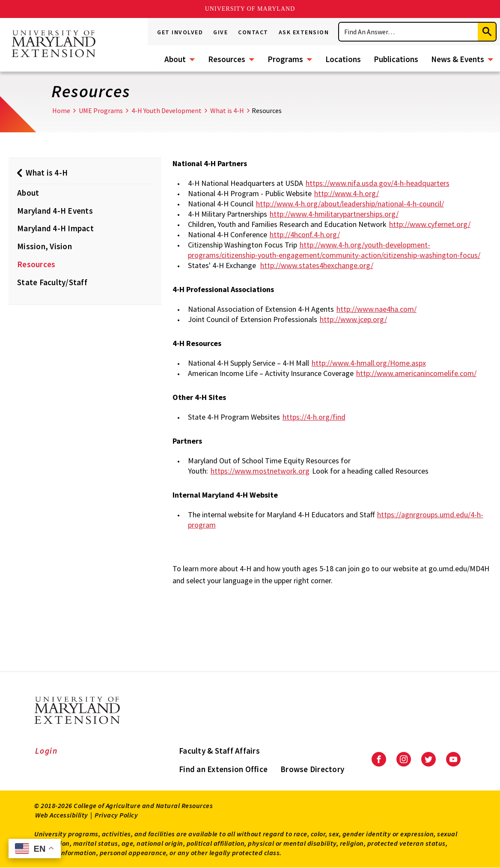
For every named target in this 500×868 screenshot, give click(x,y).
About (175, 59)
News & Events (458, 59)
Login (46, 751)
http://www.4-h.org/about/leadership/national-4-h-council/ (350, 204)
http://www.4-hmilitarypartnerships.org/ (334, 214)
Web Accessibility (62, 815)
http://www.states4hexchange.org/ (317, 265)
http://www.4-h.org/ (347, 193)
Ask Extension (304, 32)
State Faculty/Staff (52, 282)
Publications (396, 59)
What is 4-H (227, 110)
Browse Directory (312, 769)
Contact (253, 32)
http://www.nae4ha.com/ (376, 309)
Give (220, 32)
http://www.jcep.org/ (353, 319)
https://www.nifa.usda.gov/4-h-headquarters (378, 183)
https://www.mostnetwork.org (260, 471)
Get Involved (180, 32)
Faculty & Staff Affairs (219, 751)
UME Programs (101, 110)
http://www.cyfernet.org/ (430, 224)
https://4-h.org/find (314, 417)
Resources (227, 59)
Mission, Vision (45, 246)
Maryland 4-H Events (55, 211)
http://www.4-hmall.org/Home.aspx (369, 363)
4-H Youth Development (167, 110)
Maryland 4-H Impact (55, 228)
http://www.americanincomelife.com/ (416, 373)
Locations (343, 59)
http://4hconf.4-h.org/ (305, 234)
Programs (285, 59)
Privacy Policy (116, 815)
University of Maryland (250, 9)
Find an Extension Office (223, 769)
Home (61, 110)
